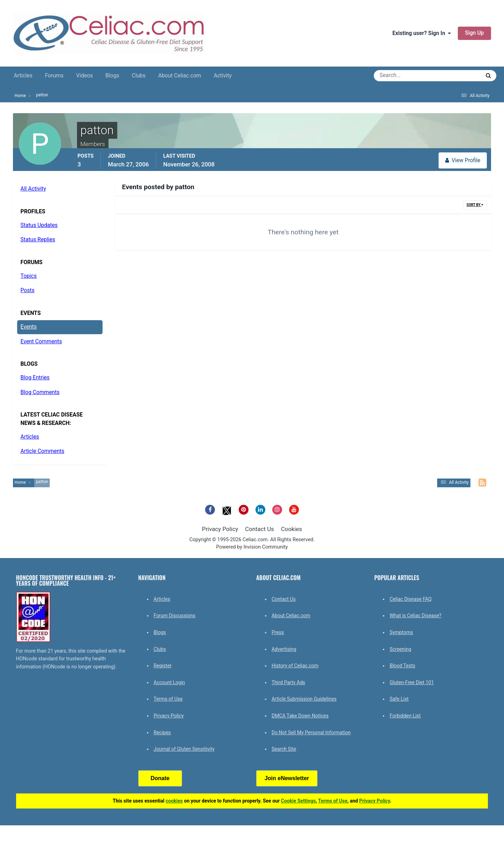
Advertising (284, 649)
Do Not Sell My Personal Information (311, 732)
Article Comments (43, 451)
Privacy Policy (220, 529)
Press (278, 632)
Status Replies (38, 240)
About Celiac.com (180, 76)
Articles (23, 76)
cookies (174, 801)
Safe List (399, 699)
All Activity (33, 189)
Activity (223, 76)
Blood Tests (402, 666)
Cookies (292, 529)
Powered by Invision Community (252, 547)
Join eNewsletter (287, 778)
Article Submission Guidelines (304, 699)
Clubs (139, 76)
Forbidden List (405, 716)
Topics (29, 276)
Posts (28, 290)
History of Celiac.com (295, 666)
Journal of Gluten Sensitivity (184, 749)
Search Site (284, 749)
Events (29, 327)
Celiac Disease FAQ (411, 599)
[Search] (402, 76)
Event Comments (41, 342)
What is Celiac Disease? (415, 615)
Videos (85, 76)
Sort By (475, 205)
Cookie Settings (299, 801)
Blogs (112, 76)
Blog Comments (40, 392)
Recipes (162, 732)
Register (163, 666)
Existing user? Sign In (422, 33)
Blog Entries (35, 378)
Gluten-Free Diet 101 (412, 682)
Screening (400, 649)
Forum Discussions (174, 615)
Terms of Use (168, 699)
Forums (54, 76)
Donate (160, 778)
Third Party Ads (288, 682)
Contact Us (259, 529)
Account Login (169, 682)
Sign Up (475, 33)
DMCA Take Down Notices (300, 716)
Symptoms (401, 632)
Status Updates (39, 225)
